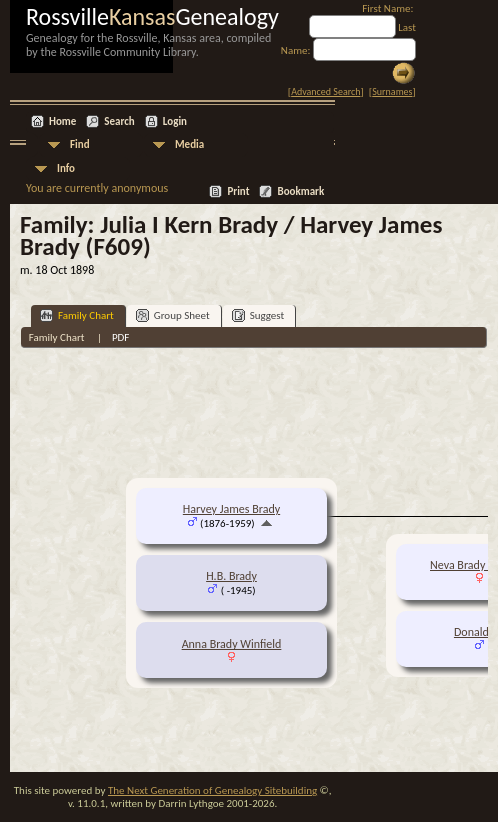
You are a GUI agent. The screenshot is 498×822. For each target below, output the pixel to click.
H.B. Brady (231, 576)
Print (238, 191)
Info (66, 168)
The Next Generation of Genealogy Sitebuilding (212, 790)
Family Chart (77, 315)
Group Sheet (173, 315)
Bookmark (300, 191)
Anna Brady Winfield (232, 644)
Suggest (258, 315)
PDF (121, 337)
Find (80, 144)
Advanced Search (325, 91)
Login (175, 121)
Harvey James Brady (231, 509)
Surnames (392, 91)
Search (119, 121)
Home (62, 121)
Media (189, 144)
